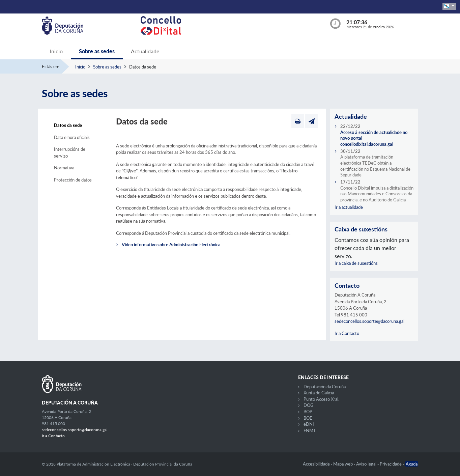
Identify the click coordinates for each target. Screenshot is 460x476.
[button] (449, 6)
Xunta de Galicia (319, 393)
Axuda (412, 464)
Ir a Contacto (347, 333)
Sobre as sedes (97, 51)
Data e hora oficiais (72, 137)
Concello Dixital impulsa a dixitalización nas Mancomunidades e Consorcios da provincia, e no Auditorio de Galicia (377, 194)
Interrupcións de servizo (70, 152)
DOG (309, 405)
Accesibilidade (317, 464)
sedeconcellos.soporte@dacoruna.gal (369, 321)
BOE (308, 418)
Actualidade (145, 51)
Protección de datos (73, 180)
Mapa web (343, 464)
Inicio (56, 51)
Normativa (64, 168)
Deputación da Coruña (325, 387)
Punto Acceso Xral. (321, 399)
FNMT (310, 430)
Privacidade (391, 464)
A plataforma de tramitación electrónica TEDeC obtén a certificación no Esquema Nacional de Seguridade (375, 166)
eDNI (309, 424)
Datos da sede (68, 125)
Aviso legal (367, 464)
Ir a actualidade (349, 207)
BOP (308, 412)
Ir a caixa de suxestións (356, 263)
